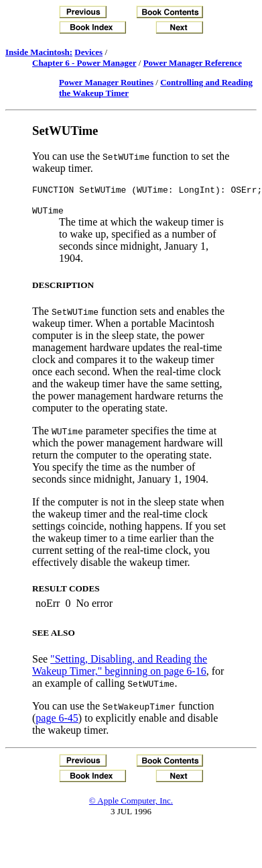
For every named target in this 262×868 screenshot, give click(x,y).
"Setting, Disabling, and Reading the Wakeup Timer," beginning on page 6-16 (120, 669)
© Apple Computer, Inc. (131, 805)
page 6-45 (57, 722)
